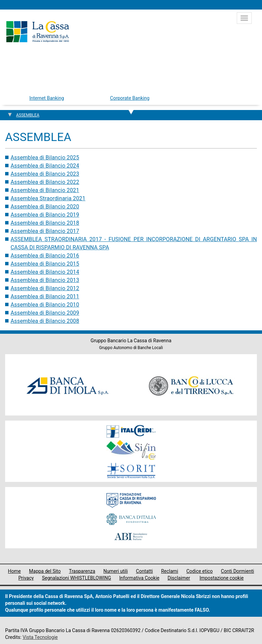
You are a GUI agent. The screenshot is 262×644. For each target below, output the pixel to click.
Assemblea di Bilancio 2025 (45, 158)
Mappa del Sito (45, 571)
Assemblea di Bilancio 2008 (45, 321)
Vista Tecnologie (40, 637)
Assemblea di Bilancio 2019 (45, 215)
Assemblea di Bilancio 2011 (45, 296)
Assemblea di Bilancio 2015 (45, 264)
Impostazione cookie (222, 578)
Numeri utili (116, 571)
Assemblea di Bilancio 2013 (45, 280)
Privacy (26, 578)
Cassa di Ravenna (38, 32)
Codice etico (199, 571)
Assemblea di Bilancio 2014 (45, 272)
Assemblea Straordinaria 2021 (48, 198)
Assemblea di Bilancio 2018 (45, 223)
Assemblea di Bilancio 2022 (45, 182)
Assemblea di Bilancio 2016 (45, 256)
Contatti (145, 571)
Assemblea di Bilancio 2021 (45, 190)
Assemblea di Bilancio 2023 (45, 174)
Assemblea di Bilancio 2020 (45, 207)
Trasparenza (82, 571)
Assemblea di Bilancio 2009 (45, 313)
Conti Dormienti (238, 571)
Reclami (170, 571)
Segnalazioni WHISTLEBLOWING (77, 578)
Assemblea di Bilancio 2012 (45, 288)
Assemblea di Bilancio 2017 (45, 231)
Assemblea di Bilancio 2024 (45, 166)
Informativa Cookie (139, 578)
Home (14, 571)
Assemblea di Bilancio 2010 (45, 305)
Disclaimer (179, 578)
